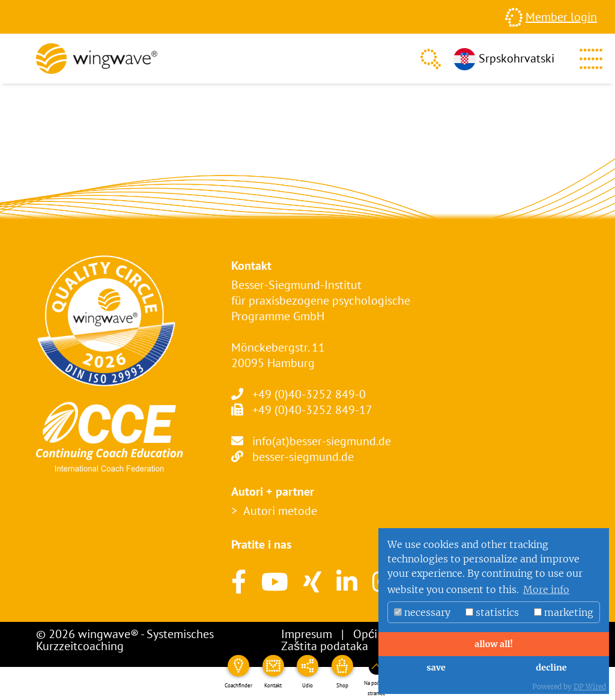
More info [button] (546, 589)
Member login (561, 17)
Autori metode (280, 511)
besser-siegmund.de (303, 457)
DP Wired (590, 686)
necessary (422, 612)
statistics (492, 612)
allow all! (493, 644)
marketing (564, 612)
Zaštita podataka (325, 646)
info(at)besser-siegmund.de (322, 441)
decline (551, 668)
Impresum (307, 634)
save (436, 668)
